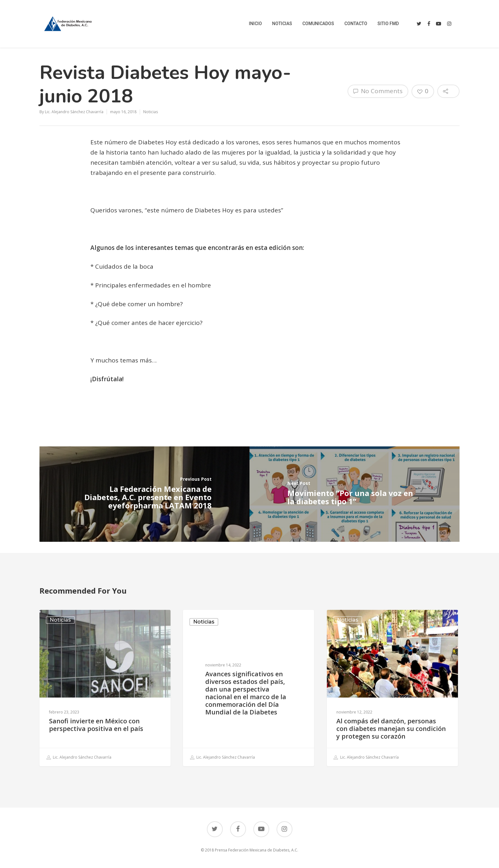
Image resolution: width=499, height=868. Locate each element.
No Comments (378, 91)
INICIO (255, 24)
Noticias (151, 112)
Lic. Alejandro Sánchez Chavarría (74, 112)
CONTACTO (356, 24)
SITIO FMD (388, 24)
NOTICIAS (282, 24)
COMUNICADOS (318, 24)
